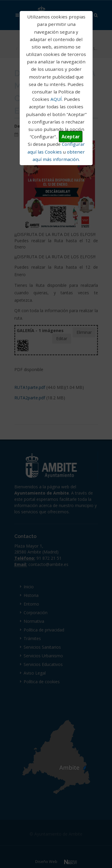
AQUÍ (56, 99)
